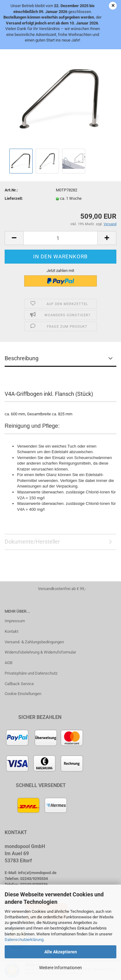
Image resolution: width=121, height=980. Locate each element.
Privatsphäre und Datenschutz (31, 673)
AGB (9, 663)
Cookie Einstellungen (23, 694)
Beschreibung (22, 358)
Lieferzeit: (14, 198)
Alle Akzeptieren (61, 952)
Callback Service (19, 684)
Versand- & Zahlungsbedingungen (34, 642)
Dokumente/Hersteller (32, 542)
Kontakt (11, 631)
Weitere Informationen (60, 968)
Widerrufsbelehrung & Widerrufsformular (40, 652)
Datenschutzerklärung (24, 940)
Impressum (15, 621)
